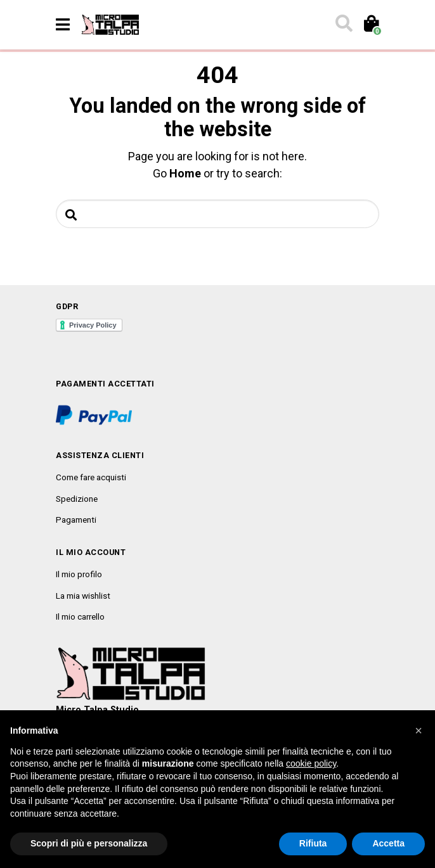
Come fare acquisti (91, 477)
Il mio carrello (80, 616)
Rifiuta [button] (313, 843)
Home (185, 173)
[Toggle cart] (371, 25)
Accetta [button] (388, 843)
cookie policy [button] (311, 763)
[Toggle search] (343, 25)
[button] (419, 731)
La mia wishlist (83, 596)
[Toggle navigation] (63, 25)
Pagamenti (76, 520)
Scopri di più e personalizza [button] (89, 843)
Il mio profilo (79, 574)
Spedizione (77, 499)
